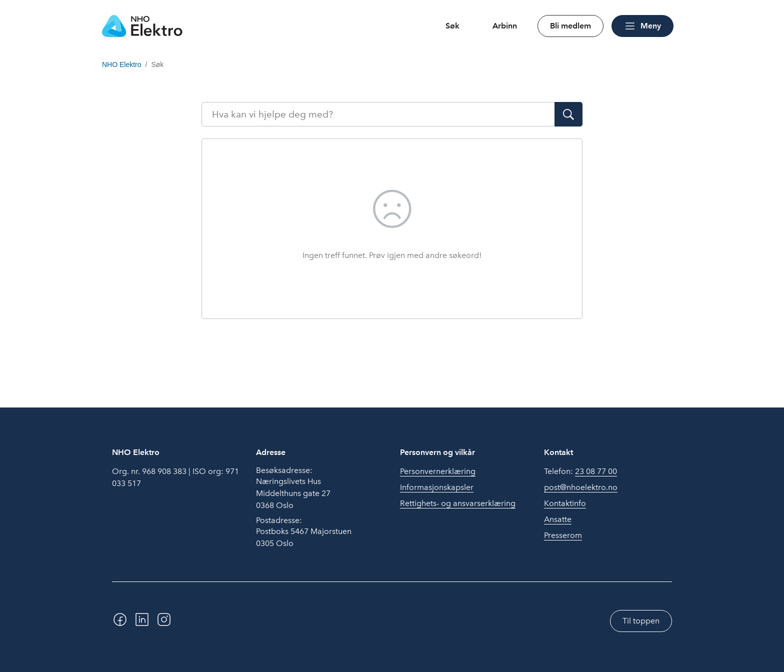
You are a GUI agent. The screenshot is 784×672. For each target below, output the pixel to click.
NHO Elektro (122, 64)
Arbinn (505, 26)
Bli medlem (570, 26)
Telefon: (580, 471)
